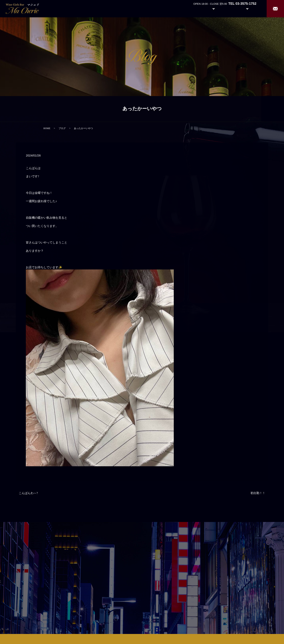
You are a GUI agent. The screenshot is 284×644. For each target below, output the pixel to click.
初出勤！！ (258, 493)
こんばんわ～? (28, 493)
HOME (47, 128)
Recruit (251, 8)
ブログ (62, 128)
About (192, 8)
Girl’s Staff (229, 8)
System (211, 8)
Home (178, 8)
